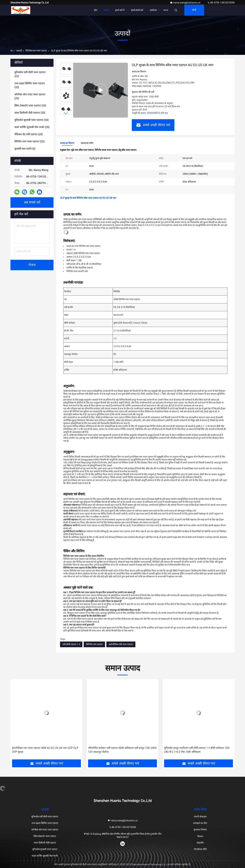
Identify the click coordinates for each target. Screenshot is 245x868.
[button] (66, 113)
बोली (194, 10)
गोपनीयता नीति (200, 849)
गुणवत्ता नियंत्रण (200, 830)
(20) (30, 85)
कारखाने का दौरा (200, 823)
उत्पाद (106, 10)
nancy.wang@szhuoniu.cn (185, 3)
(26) (32, 127)
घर (12, 51)
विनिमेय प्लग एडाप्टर (94, 644)
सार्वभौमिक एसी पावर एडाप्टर (121, 644)
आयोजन (153, 10)
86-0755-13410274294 (221, 3)
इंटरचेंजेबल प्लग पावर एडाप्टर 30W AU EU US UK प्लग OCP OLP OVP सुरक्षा (45, 750)
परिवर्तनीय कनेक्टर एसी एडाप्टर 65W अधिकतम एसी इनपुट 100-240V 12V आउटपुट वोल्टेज (122, 750)
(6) (25, 149)
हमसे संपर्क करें (137, 10)
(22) (30, 74)
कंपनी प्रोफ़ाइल (200, 817)
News (200, 836)
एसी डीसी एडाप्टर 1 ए (71, 644)
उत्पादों (19, 51)
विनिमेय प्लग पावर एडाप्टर (36, 51)
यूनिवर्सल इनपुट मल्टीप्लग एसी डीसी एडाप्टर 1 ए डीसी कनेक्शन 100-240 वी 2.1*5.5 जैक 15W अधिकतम (197, 750)
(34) (31, 120)
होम (96, 10)
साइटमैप (200, 843)
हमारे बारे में (120, 10)
